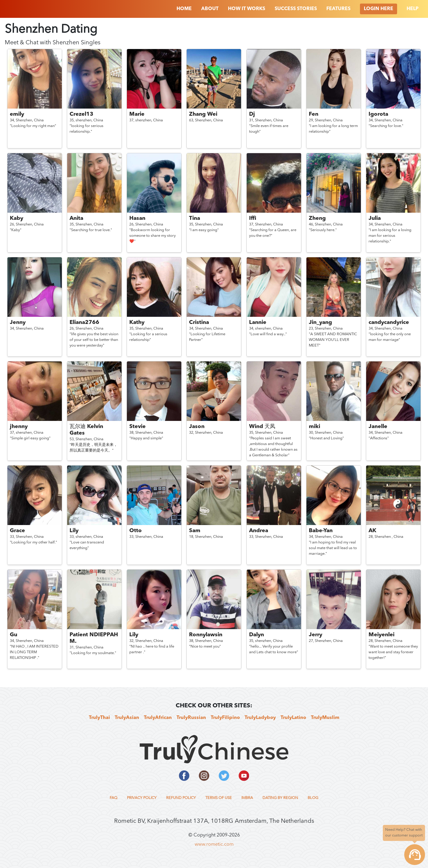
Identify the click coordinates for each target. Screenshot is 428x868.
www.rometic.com (214, 845)
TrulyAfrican (158, 718)
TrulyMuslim (325, 718)
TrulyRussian (191, 718)
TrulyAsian (127, 718)
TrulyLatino (293, 718)
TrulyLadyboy (260, 718)
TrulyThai (99, 718)
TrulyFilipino (225, 718)
